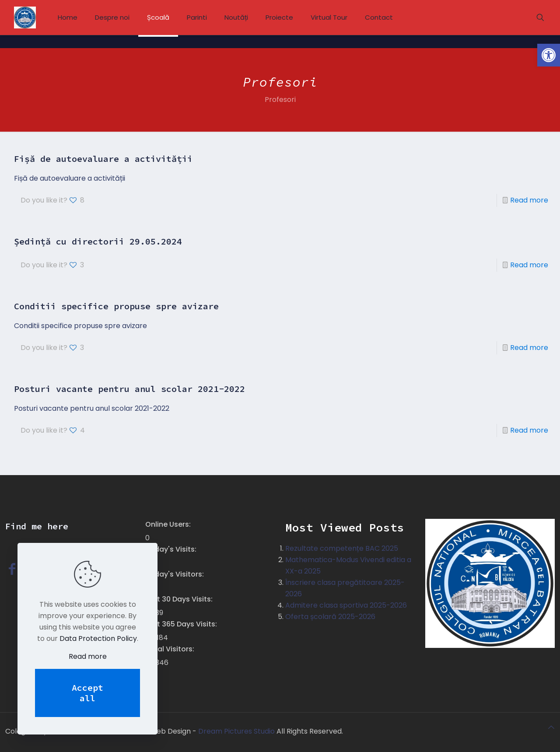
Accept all (87, 693)
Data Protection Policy (98, 638)
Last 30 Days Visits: (180, 599)
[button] (549, 55)
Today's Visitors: (175, 574)
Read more (529, 200)
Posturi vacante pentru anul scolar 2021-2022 (129, 389)
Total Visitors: (171, 649)
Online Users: (169, 524)
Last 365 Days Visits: (182, 624)
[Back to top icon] (551, 728)
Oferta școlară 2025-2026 (330, 617)
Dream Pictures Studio (237, 731)
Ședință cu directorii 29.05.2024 (98, 241)
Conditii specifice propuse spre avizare (116, 306)
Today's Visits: (172, 549)
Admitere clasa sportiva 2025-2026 (346, 605)
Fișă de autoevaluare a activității (103, 159)
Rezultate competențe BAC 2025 (342, 548)
